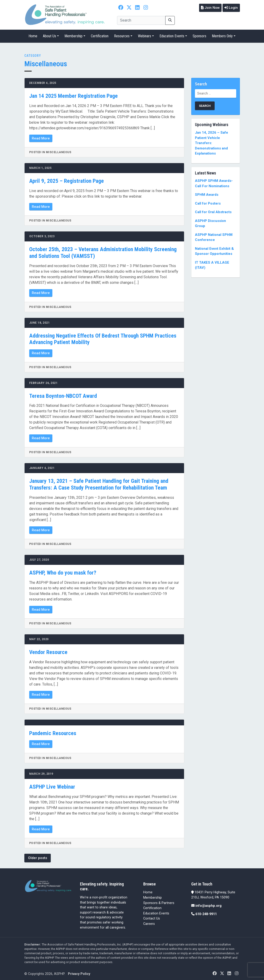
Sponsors (199, 34)
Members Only (222, 34)
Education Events (172, 34)
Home (33, 34)
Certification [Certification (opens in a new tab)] (152, 906)
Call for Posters (208, 202)
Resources (122, 34)
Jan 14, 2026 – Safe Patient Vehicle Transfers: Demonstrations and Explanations (212, 141)
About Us (49, 34)
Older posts (38, 856)
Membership (73, 34)
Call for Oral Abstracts (213, 210)
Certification (100, 34)
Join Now (208, 7)
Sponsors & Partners (159, 901)
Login (231, 7)
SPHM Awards (207, 193)
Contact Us (152, 917)
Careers (149, 922)
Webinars (145, 34)
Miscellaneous (46, 62)
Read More (41, 136)
